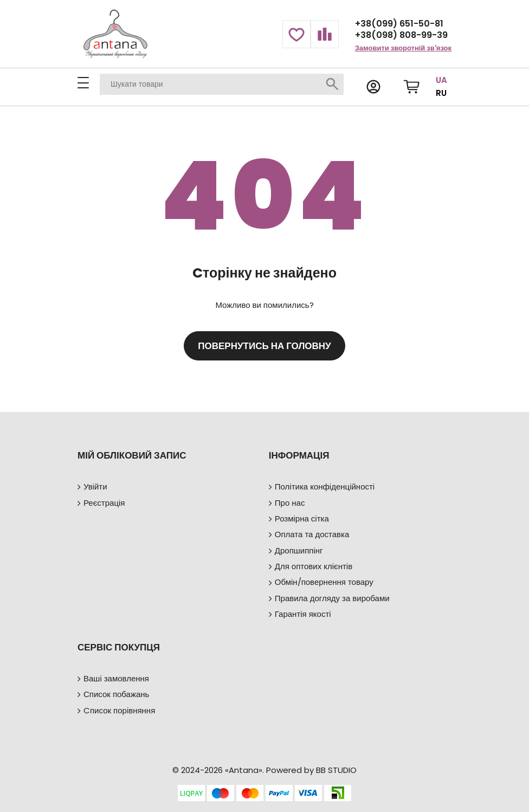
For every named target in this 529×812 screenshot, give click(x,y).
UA (441, 80)
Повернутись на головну (264, 346)
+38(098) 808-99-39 (401, 35)
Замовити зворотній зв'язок (403, 48)
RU (441, 93)
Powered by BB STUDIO (311, 770)
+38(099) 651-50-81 (399, 24)
